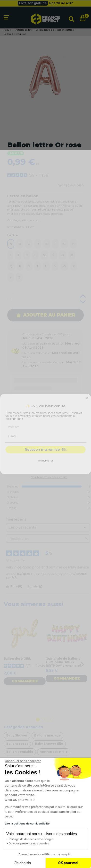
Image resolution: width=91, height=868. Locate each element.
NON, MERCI (45, 465)
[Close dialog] (87, 403)
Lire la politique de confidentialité (27, 824)
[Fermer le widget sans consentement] (23, 761)
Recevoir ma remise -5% (45, 455)
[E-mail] (46, 441)
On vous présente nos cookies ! (30, 843)
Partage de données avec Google (31, 839)
